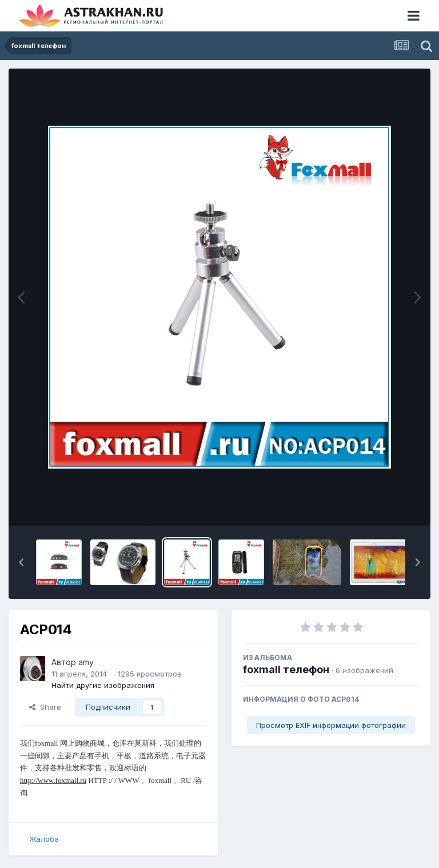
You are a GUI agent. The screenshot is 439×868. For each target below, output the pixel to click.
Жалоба (44, 839)
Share (45, 707)
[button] (21, 562)
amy (86, 662)
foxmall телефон (286, 669)
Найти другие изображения (103, 685)
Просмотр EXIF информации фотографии (331, 725)
